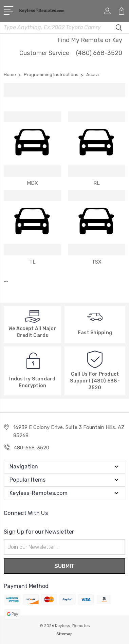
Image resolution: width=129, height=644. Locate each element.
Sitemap (64, 634)
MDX (32, 183)
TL (32, 262)
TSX (97, 262)
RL (97, 183)
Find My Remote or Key (90, 40)
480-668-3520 (32, 448)
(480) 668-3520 (99, 53)
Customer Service (44, 53)
